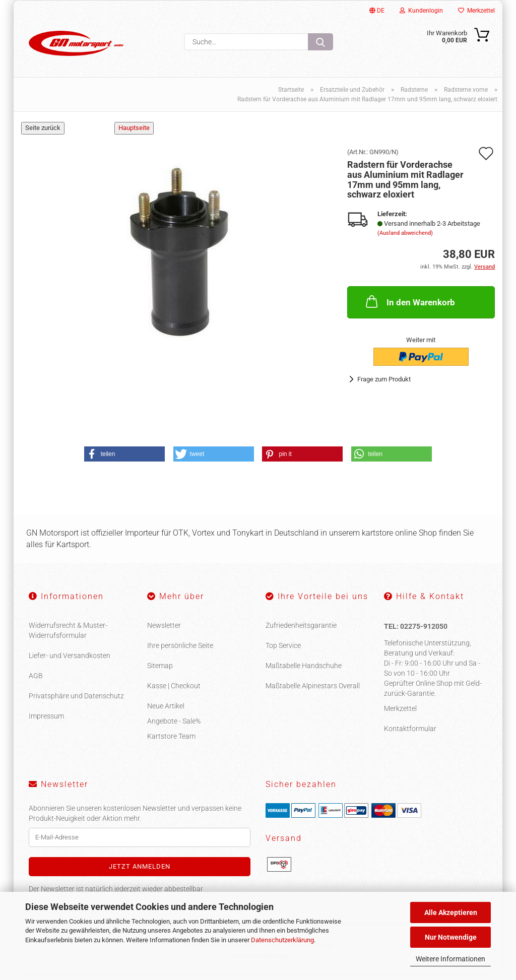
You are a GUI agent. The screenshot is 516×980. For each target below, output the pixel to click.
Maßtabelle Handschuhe (304, 672)
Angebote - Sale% (174, 727)
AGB (36, 682)
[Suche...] (320, 42)
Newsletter (164, 631)
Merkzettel (476, 11)
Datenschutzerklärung (282, 940)
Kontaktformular (410, 735)
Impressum (46, 722)
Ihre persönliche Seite (180, 651)
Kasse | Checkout (174, 692)
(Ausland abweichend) (405, 239)
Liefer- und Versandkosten (70, 662)
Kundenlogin (421, 11)
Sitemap (160, 672)
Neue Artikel (166, 712)
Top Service (283, 651)
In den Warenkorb (409, 307)
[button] (124, 460)
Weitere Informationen (450, 959)
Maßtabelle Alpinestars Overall (313, 692)
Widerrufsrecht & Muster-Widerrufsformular (68, 636)
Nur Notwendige (451, 937)
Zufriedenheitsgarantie (301, 631)
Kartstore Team (171, 742)
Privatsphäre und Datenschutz (76, 702)
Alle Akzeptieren (451, 912)
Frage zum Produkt (384, 385)
